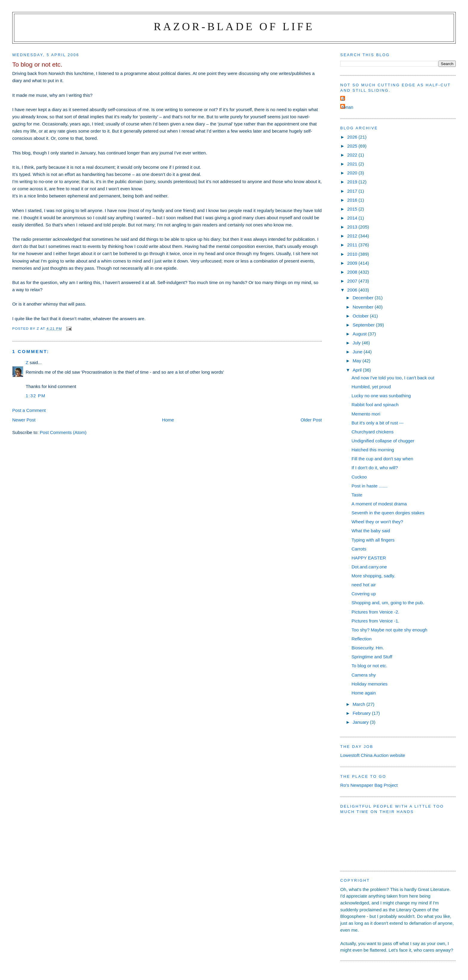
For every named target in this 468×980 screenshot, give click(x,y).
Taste (357, 495)
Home (168, 420)
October (361, 316)
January (361, 722)
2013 (353, 227)
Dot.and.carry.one (369, 567)
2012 (353, 236)
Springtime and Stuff (372, 657)
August (360, 334)
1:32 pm (36, 396)
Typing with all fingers (373, 540)
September (364, 325)
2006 (353, 290)
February (362, 713)
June (358, 352)
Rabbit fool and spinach (375, 405)
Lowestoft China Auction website (373, 755)
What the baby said (371, 531)
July (357, 343)
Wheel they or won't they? (377, 522)
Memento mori (366, 414)
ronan (348, 107)
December (364, 298)
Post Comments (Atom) (63, 432)
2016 (353, 200)
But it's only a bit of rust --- (378, 423)
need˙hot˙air (364, 585)
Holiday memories (370, 684)
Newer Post (24, 420)
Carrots (359, 549)
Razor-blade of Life (234, 26)
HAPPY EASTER (369, 558)
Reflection (362, 639)
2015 (353, 209)
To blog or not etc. (370, 666)
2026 (353, 137)
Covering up (364, 594)
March (359, 704)
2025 (353, 146)
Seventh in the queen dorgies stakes (388, 513)
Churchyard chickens (373, 432)
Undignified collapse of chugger (383, 441)
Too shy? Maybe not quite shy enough (390, 630)
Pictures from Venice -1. (375, 621)
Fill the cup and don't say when (382, 459)
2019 (353, 182)
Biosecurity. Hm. (368, 648)
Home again (364, 693)
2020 (353, 173)
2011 (353, 245)
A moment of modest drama (379, 504)
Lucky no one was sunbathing (381, 396)
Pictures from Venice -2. (375, 612)
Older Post (311, 420)
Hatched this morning (373, 450)
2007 (353, 281)
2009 (353, 263)
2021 (353, 164)
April (358, 370)
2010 (353, 254)
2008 (353, 272)
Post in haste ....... (370, 486)
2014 (353, 218)
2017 (353, 191)
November (364, 307)
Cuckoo (359, 477)
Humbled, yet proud (371, 387)
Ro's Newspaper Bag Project (369, 785)
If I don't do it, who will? (375, 468)
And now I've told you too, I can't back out (393, 378)
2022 (353, 155)
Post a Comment (29, 410)
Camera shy (364, 675)
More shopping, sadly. (373, 576)
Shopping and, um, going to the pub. (388, 603)
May (357, 361)
